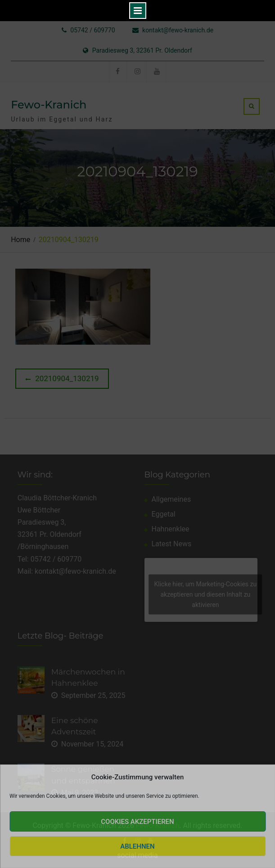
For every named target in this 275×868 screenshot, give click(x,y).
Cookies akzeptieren (137, 822)
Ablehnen (137, 846)
